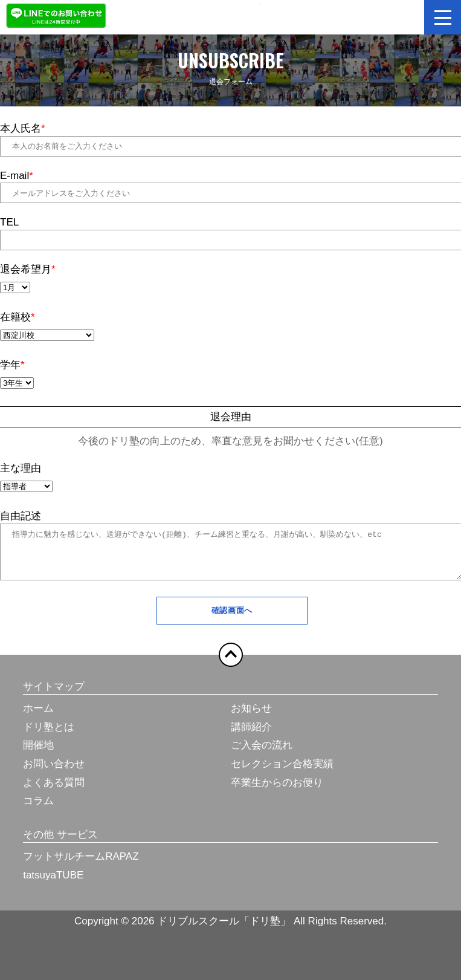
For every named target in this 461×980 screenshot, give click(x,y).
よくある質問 (54, 792)
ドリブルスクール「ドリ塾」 (231, 16)
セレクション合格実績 (282, 773)
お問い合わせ (54, 773)
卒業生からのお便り (277, 792)
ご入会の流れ (262, 754)
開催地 (38, 754)
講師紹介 (251, 736)
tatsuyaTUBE (53, 884)
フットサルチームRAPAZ (81, 865)
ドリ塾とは (49, 736)
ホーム (38, 717)
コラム (38, 810)
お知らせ (251, 717)
